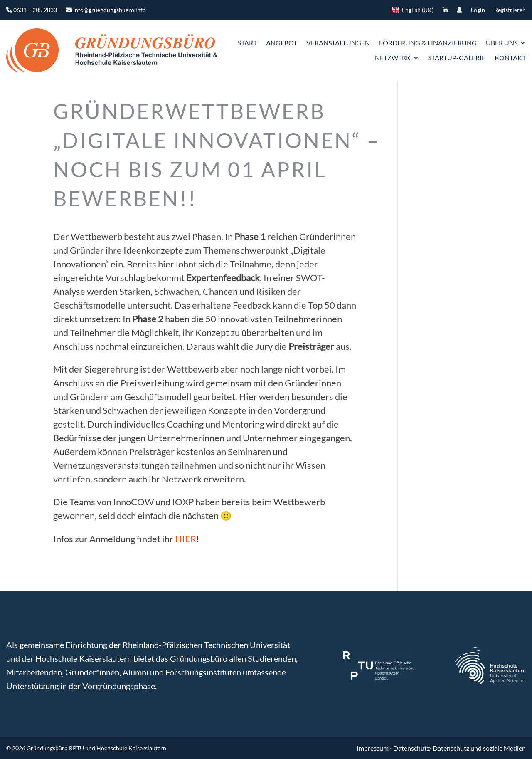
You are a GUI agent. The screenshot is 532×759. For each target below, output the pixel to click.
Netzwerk (393, 58)
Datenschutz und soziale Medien (479, 748)
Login (478, 10)
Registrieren (510, 10)
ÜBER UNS (502, 43)
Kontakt (510, 58)
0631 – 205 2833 (32, 10)
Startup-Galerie (457, 58)
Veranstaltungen (338, 43)
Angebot (282, 43)
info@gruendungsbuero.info (106, 10)
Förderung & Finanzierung (428, 43)
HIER (186, 539)
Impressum (373, 748)
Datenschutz (411, 748)
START (247, 43)
